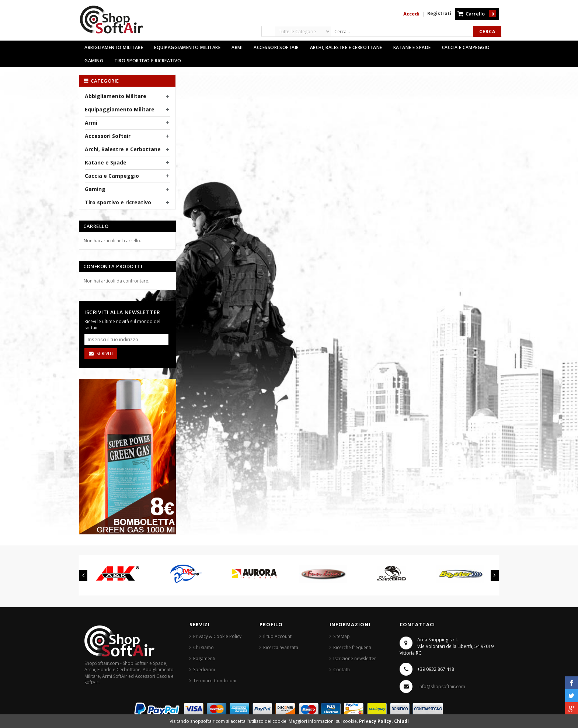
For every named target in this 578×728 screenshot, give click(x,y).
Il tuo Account (277, 636)
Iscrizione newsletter (355, 658)
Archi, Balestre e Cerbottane (123, 149)
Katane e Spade (106, 162)
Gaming (95, 189)
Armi (91, 123)
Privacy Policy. (377, 721)
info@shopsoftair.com (442, 687)
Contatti (342, 670)
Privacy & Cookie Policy (217, 636)
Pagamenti (204, 658)
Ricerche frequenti (352, 647)
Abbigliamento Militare (116, 96)
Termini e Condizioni (215, 681)
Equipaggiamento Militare (120, 109)
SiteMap (342, 636)
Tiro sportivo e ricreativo (118, 202)
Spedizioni (204, 670)
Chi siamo (203, 647)
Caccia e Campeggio (112, 176)
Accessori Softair (108, 136)
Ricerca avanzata (281, 647)
